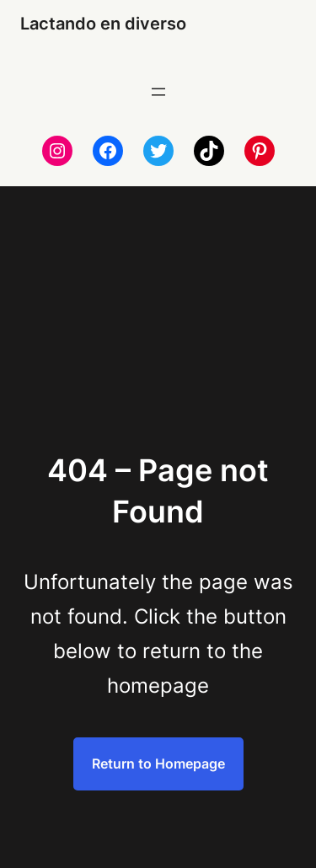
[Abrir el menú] (158, 92)
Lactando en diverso (103, 24)
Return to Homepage (158, 764)
